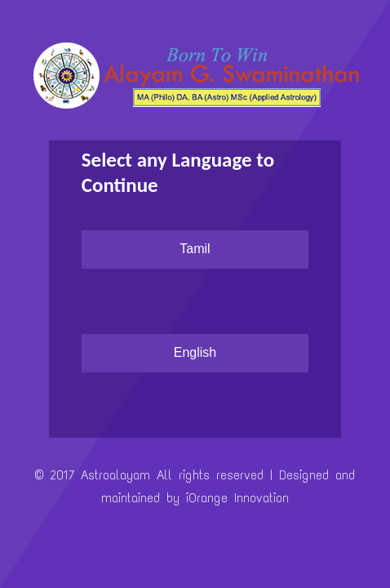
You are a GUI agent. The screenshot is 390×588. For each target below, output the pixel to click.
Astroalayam (119, 475)
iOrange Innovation (237, 498)
